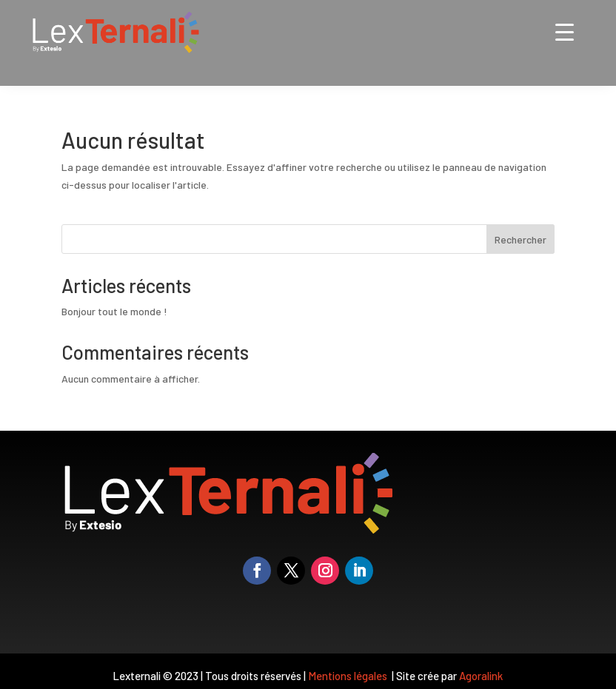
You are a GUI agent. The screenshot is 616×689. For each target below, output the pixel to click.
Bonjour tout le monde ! (114, 311)
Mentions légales (349, 676)
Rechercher (520, 239)
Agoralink (481, 676)
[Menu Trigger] (565, 31)
